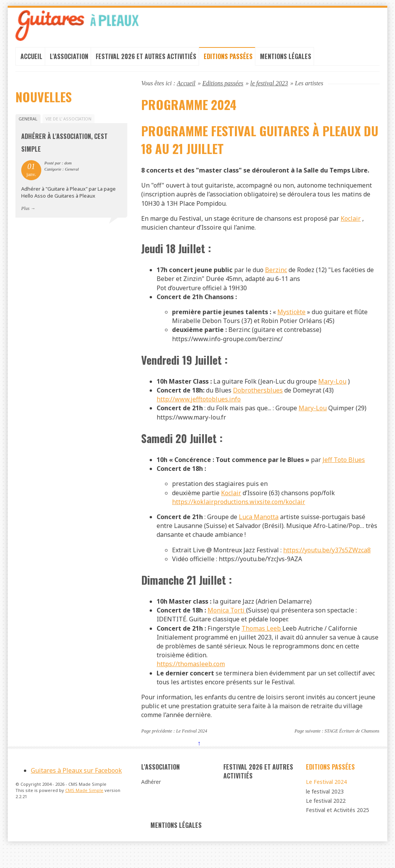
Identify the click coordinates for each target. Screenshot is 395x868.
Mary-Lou (332, 391)
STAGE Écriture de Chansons (352, 750)
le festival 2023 (269, 85)
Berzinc (276, 277)
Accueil (31, 59)
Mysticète (291, 320)
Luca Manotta (259, 530)
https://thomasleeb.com (191, 682)
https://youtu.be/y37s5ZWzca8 (327, 564)
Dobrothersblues (258, 401)
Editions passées (228, 59)
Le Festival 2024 (192, 750)
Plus (25, 213)
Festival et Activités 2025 (338, 831)
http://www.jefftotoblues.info (199, 410)
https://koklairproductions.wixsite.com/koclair (239, 515)
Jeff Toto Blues (344, 472)
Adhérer (151, 802)
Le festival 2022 (326, 821)
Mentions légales (286, 59)
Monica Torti (227, 626)
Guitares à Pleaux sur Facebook (76, 793)
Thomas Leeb (262, 645)
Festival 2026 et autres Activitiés (146, 59)
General (28, 121)
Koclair (351, 224)
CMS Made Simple (84, 813)
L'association (69, 59)
